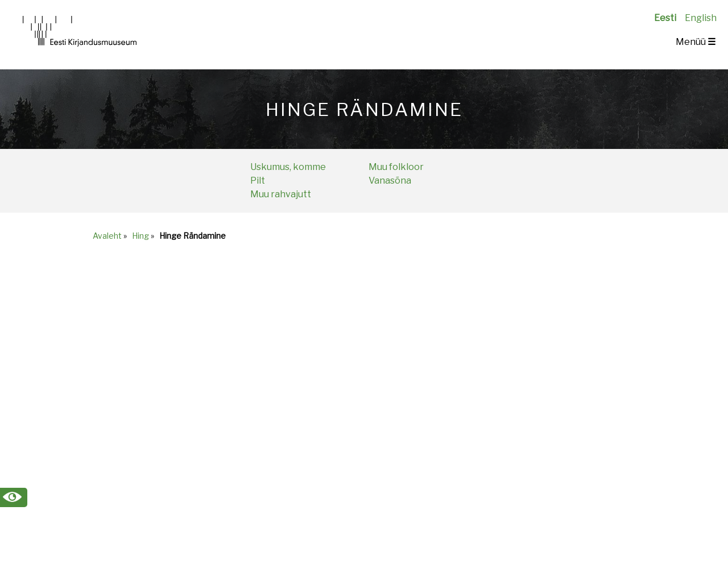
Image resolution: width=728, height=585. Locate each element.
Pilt (258, 181)
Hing (140, 236)
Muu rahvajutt (281, 194)
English (701, 18)
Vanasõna (390, 181)
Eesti (665, 18)
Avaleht (107, 236)
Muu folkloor (396, 167)
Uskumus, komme (288, 167)
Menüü (696, 42)
